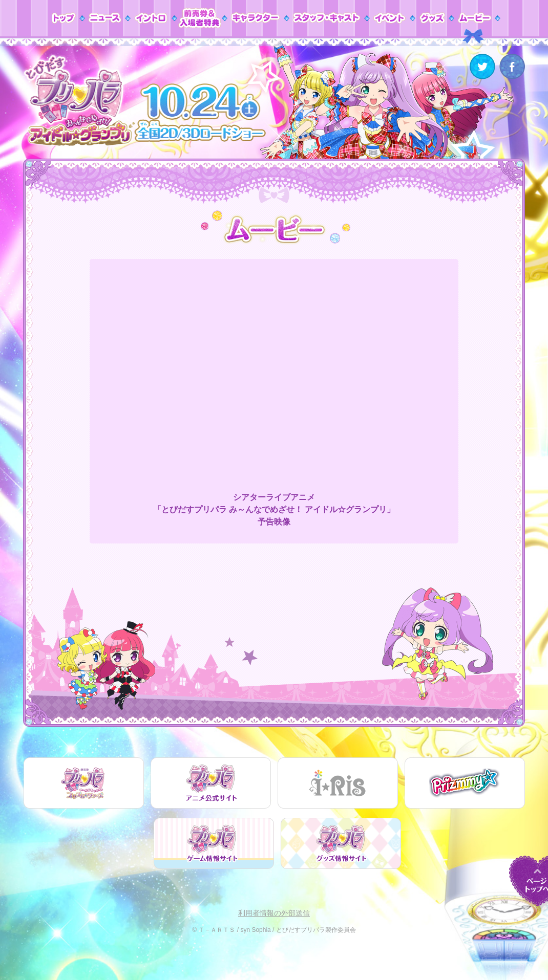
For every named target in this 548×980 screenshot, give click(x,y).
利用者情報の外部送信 (274, 913)
